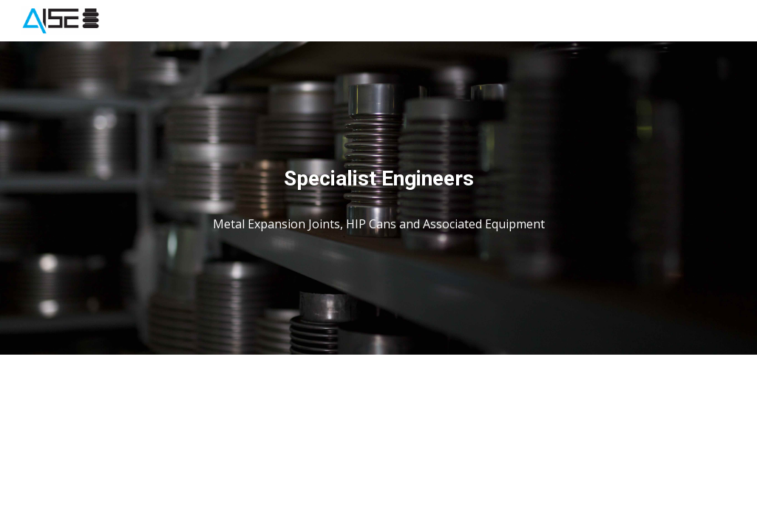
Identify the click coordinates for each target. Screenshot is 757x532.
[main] (379, 179)
